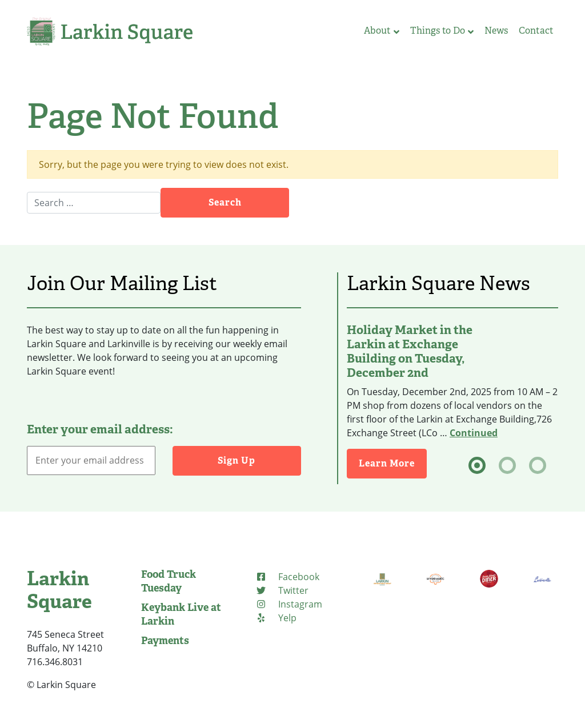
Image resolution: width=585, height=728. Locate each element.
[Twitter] (282, 590)
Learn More (387, 463)
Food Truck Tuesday (169, 581)
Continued (474, 433)
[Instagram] (289, 604)
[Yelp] (276, 618)
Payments (165, 641)
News (496, 31)
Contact (536, 31)
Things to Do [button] (442, 31)
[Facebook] (287, 577)
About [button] (382, 31)
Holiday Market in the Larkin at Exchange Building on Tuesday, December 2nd (410, 351)
